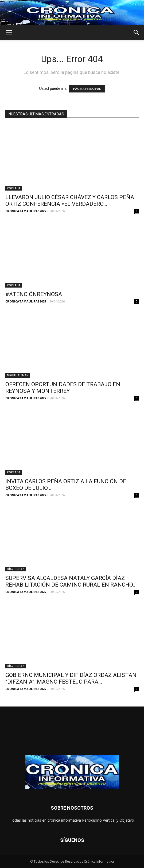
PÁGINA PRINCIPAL (87, 89)
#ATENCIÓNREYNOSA (34, 294)
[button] (137, 33)
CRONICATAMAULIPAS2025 (26, 211)
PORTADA (14, 188)
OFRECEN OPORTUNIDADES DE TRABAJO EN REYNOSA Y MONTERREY (63, 388)
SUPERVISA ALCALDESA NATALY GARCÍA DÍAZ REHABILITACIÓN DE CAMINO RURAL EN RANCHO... (71, 581)
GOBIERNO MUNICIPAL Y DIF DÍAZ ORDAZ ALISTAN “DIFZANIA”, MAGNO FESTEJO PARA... (71, 678)
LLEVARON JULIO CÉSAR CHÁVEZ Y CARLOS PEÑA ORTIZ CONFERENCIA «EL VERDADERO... (70, 201)
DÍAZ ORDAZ (16, 569)
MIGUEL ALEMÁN (18, 375)
